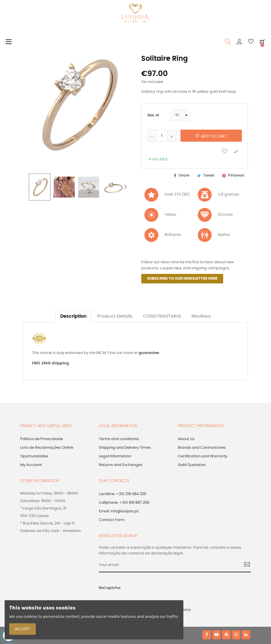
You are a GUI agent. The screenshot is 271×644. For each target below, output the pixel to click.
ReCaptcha (110, 588)
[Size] (180, 115)
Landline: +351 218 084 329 (123, 494)
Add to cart (211, 136)
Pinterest (236, 176)
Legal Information (115, 456)
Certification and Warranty (203, 456)
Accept (22, 629)
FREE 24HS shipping (50, 363)
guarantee (149, 353)
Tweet (209, 176)
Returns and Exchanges (121, 465)
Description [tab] (74, 316)
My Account (31, 465)
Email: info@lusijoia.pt (119, 511)
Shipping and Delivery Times (125, 448)
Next (125, 187)
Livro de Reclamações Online (47, 448)
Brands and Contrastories (202, 448)
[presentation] (173, 591)
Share (184, 176)
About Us (186, 439)
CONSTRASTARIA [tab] (162, 316)
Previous (27, 187)
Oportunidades (34, 456)
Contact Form (112, 520)
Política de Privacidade (42, 439)
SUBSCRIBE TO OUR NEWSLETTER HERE (182, 279)
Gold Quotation (192, 465)
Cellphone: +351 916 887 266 (124, 503)
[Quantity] (162, 136)
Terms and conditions (119, 439)
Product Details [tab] (115, 316)
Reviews (201, 316)
